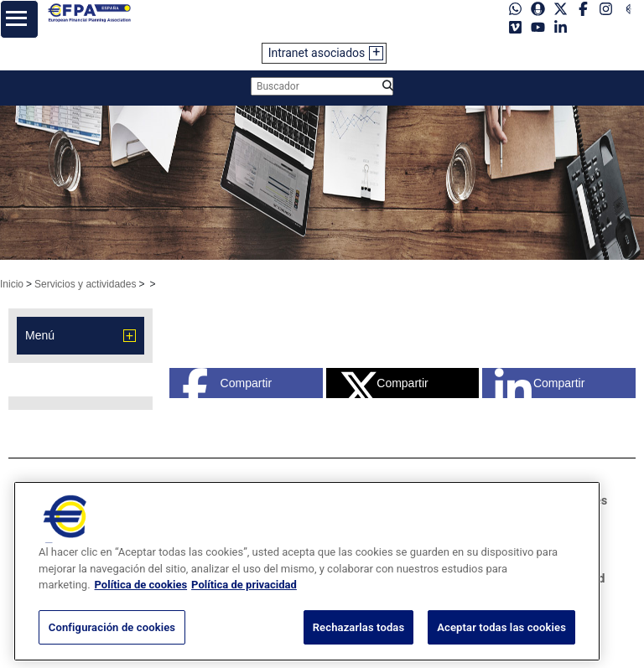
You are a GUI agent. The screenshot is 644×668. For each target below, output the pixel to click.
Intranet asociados (317, 53)
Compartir (227, 383)
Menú (40, 335)
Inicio (12, 284)
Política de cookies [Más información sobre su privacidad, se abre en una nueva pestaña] (141, 611)
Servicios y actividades (85, 284)
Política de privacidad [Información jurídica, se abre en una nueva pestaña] (244, 611)
